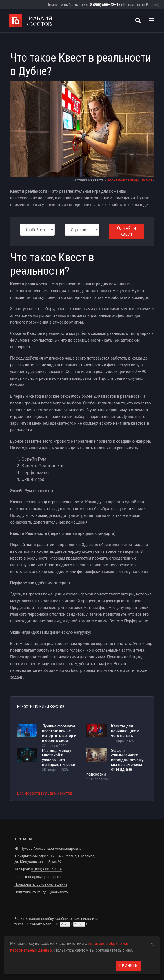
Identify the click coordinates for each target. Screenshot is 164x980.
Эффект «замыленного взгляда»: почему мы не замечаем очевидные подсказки (115, 762)
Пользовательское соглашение (41, 884)
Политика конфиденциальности (42, 892)
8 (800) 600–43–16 (105, 5)
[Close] (152, 943)
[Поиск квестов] (138, 21)
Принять (129, 966)
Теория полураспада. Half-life (129, 180)
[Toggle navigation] (152, 21)
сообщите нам (67, 919)
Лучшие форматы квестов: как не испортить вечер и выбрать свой (59, 733)
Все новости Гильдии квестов (45, 793)
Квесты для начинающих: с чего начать (125, 731)
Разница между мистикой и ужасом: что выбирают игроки (59, 758)
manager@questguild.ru (44, 877)
